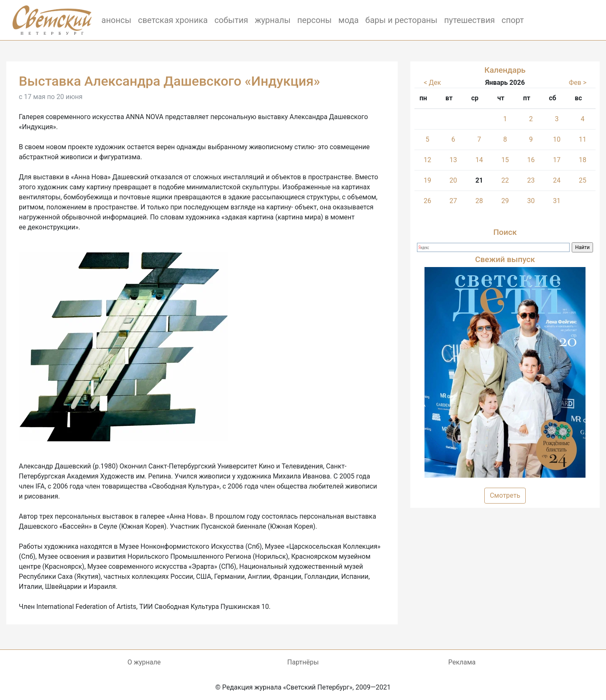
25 (583, 180)
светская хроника (173, 20)
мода (349, 20)
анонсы (116, 20)
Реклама (462, 662)
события (231, 20)
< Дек (432, 83)
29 (505, 201)
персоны (315, 20)
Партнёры (303, 662)
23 (531, 180)
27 (453, 201)
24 (557, 180)
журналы (273, 20)
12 (427, 160)
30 (531, 201)
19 (427, 180)
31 (557, 201)
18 (583, 160)
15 (505, 160)
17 (557, 160)
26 (427, 201)
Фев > (578, 83)
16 (531, 160)
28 (479, 201)
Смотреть (505, 495)
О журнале (144, 662)
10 (557, 139)
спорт (513, 20)
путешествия (469, 20)
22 (505, 180)
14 (479, 160)
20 (453, 180)
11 (583, 139)
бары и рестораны (401, 20)
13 (453, 160)
